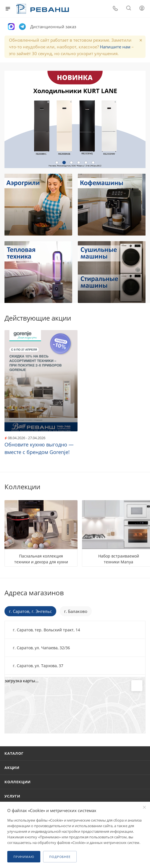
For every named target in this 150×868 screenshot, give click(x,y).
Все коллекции (144, 487)
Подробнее (60, 857)
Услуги (12, 796)
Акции (12, 768)
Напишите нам (115, 47)
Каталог (14, 753)
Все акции (144, 317)
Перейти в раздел (144, 593)
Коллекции (18, 782)
